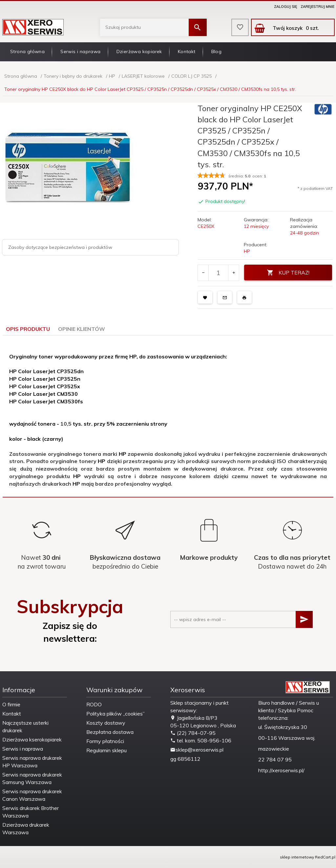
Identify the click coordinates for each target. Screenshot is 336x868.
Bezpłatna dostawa (110, 732)
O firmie (11, 704)
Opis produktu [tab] (28, 329)
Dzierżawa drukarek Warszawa (26, 828)
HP (247, 251)
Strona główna (27, 51)
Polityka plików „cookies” (115, 714)
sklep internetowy (297, 857)
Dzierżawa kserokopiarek (32, 739)
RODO (94, 704)
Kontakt (187, 51)
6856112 (189, 759)
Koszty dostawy (106, 723)
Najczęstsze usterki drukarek (25, 727)
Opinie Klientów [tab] (82, 329)
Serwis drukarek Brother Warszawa (31, 812)
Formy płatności (105, 741)
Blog (217, 51)
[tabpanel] (168, 416)
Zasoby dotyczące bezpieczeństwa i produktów (60, 247)
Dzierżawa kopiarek (139, 51)
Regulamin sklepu (106, 750)
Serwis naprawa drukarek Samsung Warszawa (32, 778)
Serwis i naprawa (80, 51)
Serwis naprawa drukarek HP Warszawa (32, 762)
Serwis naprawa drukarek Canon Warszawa (32, 795)
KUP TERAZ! (288, 273)
